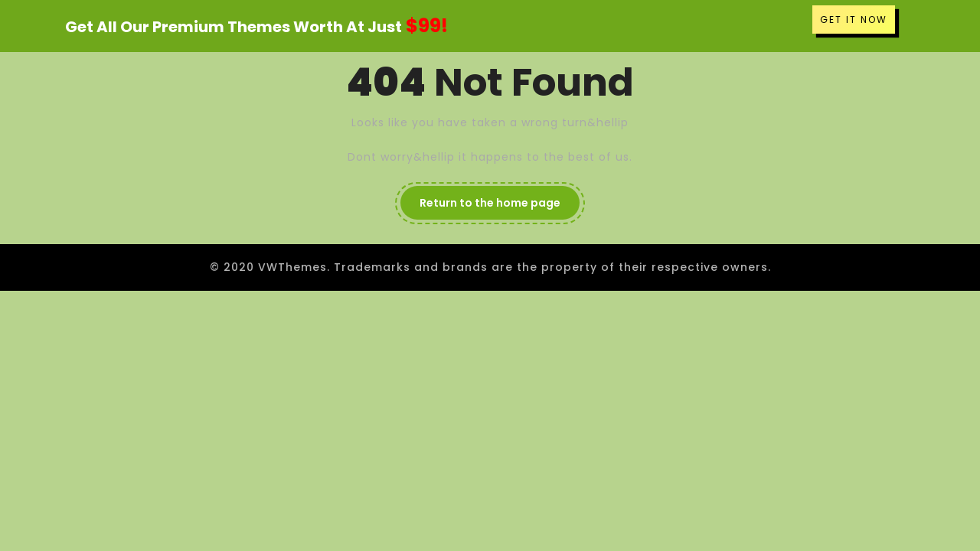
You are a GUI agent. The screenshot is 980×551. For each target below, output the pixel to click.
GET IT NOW (854, 20)
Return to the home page (490, 203)
